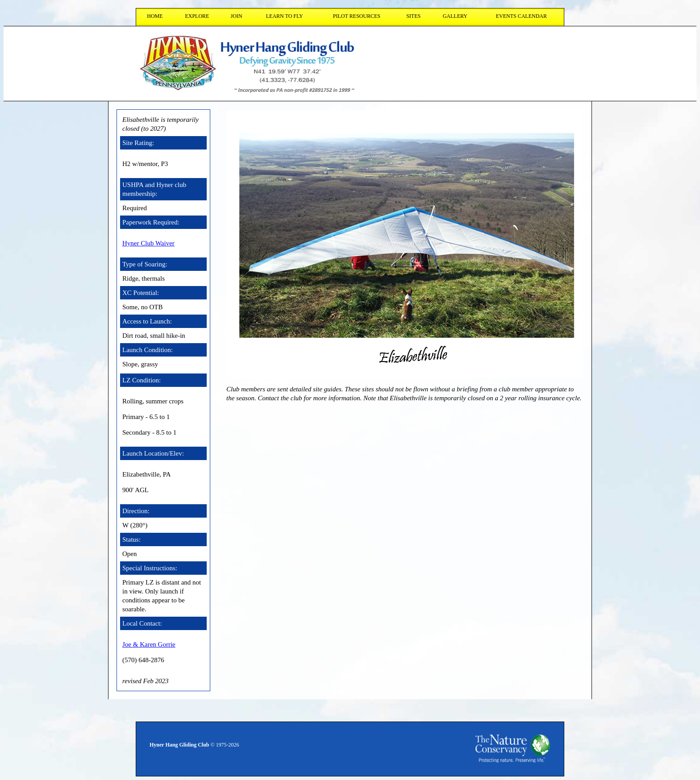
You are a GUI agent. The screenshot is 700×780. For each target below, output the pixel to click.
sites (413, 16)
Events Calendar (521, 16)
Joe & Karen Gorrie (149, 644)
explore (197, 16)
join (237, 16)
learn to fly (285, 16)
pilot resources (357, 16)
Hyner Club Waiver (148, 243)
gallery (455, 16)
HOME (155, 16)
